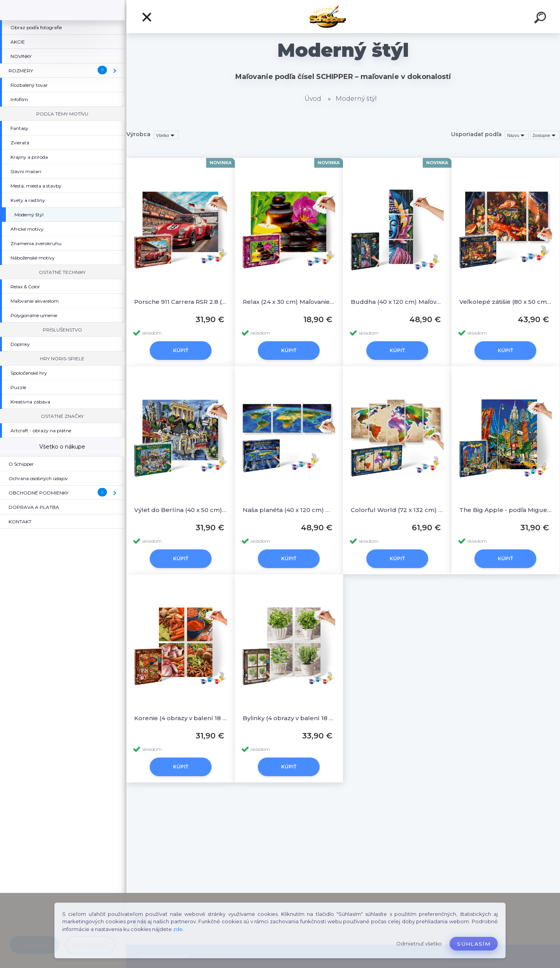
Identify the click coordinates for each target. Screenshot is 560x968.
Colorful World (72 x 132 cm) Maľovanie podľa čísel (397, 510)
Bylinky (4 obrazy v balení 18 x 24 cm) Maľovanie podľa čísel (289, 718)
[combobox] (517, 135)
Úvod (313, 99)
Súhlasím (474, 944)
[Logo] (343, 17)
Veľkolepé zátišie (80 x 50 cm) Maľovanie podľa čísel (506, 302)
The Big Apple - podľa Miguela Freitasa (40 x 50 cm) (506, 510)
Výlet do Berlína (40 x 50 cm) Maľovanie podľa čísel (181, 510)
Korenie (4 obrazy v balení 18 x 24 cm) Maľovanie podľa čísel (181, 718)
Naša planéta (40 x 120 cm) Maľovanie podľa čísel (289, 510)
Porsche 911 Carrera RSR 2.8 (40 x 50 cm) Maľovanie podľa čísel (181, 302)
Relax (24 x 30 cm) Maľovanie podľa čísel (289, 302)
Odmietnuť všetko (419, 944)
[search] (541, 19)
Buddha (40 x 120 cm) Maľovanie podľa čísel (397, 302)
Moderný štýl (356, 99)
